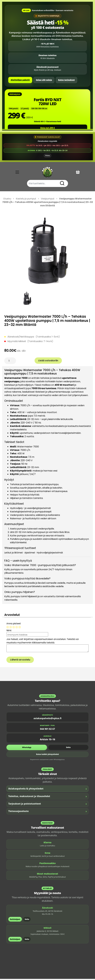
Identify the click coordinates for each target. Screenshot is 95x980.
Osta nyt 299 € (48, 128)
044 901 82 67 (47, 730)
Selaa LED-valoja (44, 80)
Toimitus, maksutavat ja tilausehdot (47, 797)
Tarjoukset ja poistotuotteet (47, 805)
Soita (68, 748)
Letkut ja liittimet (14, 554)
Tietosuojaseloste (47, 812)
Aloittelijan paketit (20, 80)
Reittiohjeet (15, 920)
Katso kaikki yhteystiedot (48, 755)
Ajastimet (30, 554)
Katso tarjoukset (66, 80)
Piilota (48, 157)
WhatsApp (27, 748)
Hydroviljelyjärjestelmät (50, 554)
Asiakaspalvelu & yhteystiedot (47, 790)
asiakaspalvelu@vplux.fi (47, 719)
